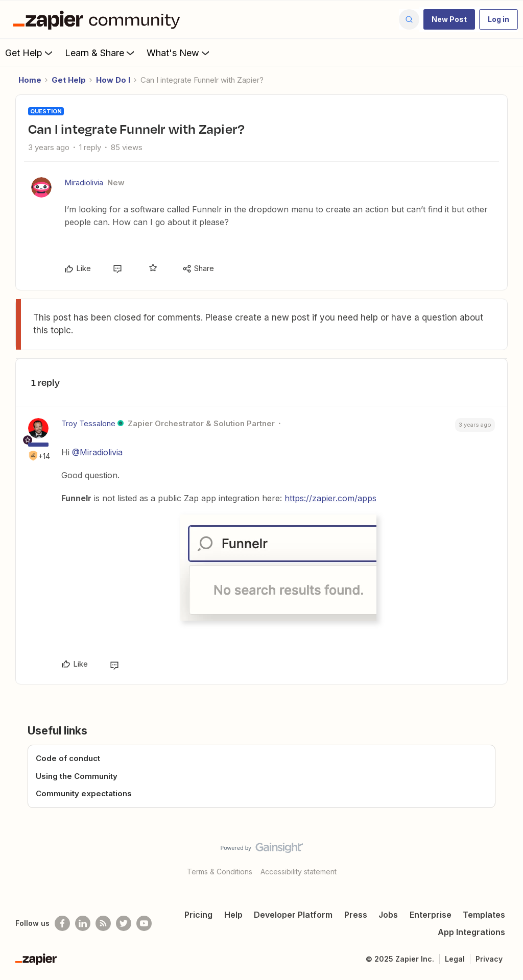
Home (30, 80)
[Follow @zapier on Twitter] (124, 923)
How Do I (113, 80)
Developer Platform (293, 915)
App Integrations (471, 932)
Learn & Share (101, 53)
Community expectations (84, 793)
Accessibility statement (299, 872)
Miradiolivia (84, 182)
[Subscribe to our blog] (103, 923)
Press (356, 915)
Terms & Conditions (220, 872)
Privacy (489, 959)
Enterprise (431, 915)
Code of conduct (68, 758)
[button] (449, 19)
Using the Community (77, 776)
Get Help (30, 53)
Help (233, 915)
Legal (455, 959)
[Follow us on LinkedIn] (83, 923)
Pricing (198, 915)
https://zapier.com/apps (330, 498)
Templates (484, 915)
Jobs (388, 915)
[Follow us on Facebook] (62, 923)
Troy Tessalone (88, 423)
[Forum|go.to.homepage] (99, 19)
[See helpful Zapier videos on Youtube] (144, 923)
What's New (179, 53)
